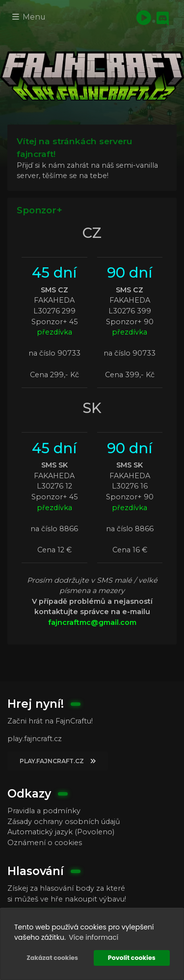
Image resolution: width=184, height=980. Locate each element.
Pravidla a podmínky (44, 811)
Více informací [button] (93, 937)
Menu (29, 17)
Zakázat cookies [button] (52, 958)
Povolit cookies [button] (132, 958)
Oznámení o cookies (45, 843)
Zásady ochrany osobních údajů (64, 822)
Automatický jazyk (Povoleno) (61, 832)
